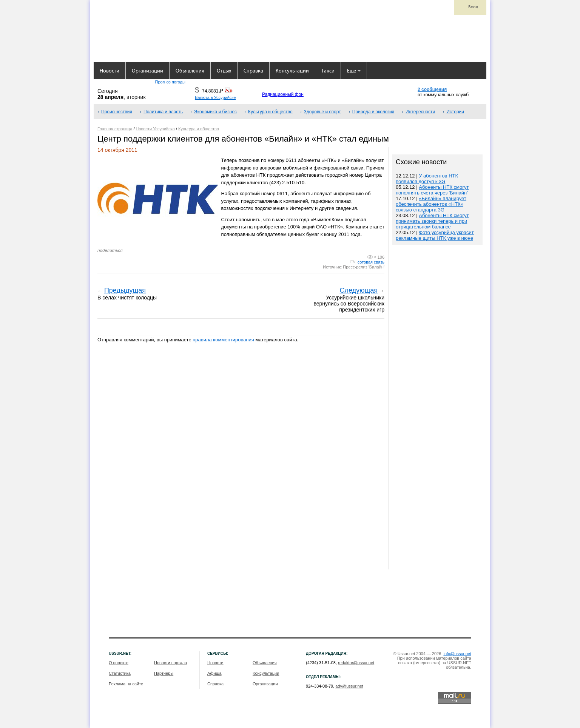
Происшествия (117, 112)
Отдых (224, 71)
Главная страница (115, 129)
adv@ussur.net (349, 686)
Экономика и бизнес (215, 112)
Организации (147, 71)
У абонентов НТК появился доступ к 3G (427, 179)
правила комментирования (223, 340)
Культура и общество (270, 112)
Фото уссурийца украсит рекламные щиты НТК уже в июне (435, 235)
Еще (354, 71)
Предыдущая (125, 290)
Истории (455, 112)
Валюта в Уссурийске (215, 97)
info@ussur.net (457, 654)
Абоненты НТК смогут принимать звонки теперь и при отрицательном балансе (432, 221)
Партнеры (164, 673)
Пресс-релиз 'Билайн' (364, 267)
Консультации (292, 71)
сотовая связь (371, 262)
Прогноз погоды (170, 82)
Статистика (120, 673)
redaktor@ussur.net (356, 663)
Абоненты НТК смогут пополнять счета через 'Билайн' (432, 190)
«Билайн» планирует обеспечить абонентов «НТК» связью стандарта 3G (431, 204)
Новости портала (170, 663)
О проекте (119, 663)
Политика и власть (163, 112)
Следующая (359, 290)
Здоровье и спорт (322, 112)
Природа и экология (373, 112)
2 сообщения (432, 89)
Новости (110, 71)
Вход (473, 7)
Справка (253, 71)
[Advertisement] (437, 408)
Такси (328, 71)
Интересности (420, 112)
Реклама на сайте (126, 684)
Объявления (190, 71)
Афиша (214, 673)
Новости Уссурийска (155, 129)
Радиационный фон (283, 94)
